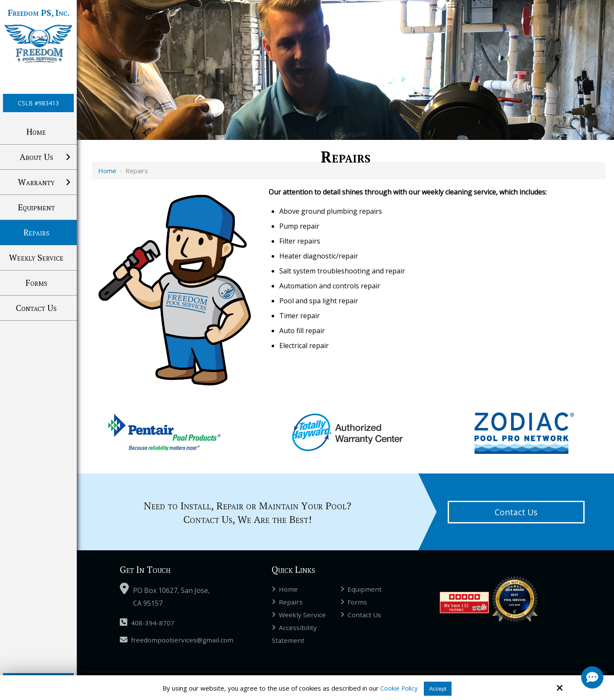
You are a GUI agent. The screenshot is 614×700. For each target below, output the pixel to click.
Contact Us (516, 512)
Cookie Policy (398, 688)
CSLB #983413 (38, 103)
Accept (438, 688)
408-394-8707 (147, 623)
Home (107, 171)
